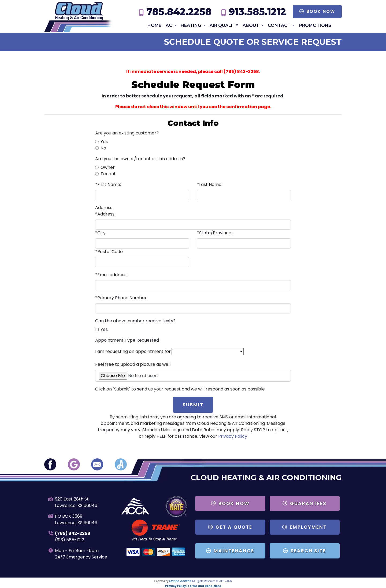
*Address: (105, 214)
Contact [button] (280, 25)
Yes (104, 142)
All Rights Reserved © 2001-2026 (212, 581)
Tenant (108, 174)
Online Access (180, 581)
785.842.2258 (179, 12)
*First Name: (108, 185)
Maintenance (230, 551)
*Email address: (111, 275)
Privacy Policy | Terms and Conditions (193, 586)
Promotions (315, 25)
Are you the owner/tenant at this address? (140, 159)
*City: (101, 233)
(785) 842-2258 (73, 533)
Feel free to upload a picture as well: (133, 364)
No (103, 148)
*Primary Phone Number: (121, 298)
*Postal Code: (109, 252)
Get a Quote (230, 527)
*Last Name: (210, 185)
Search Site (305, 551)
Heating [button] (191, 25)
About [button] (251, 25)
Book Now (317, 11)
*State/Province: (215, 233)
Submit (193, 405)
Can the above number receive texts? (135, 321)
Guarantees (305, 503)
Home (154, 25)
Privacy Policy (233, 436)
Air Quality (224, 25)
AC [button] (169, 25)
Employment (305, 527)
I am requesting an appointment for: (133, 351)
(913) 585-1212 (70, 540)
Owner (108, 167)
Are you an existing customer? (127, 133)
